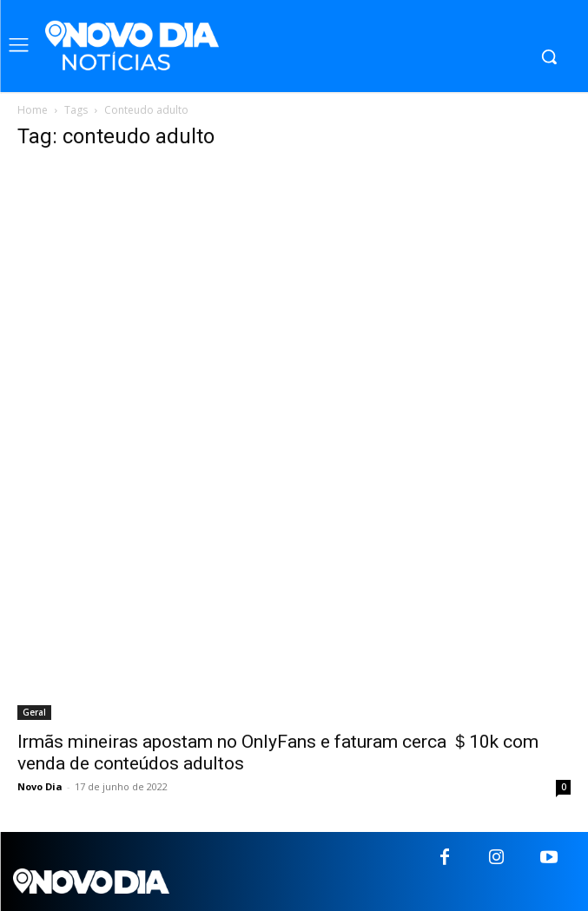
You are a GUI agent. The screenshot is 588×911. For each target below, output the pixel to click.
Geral (34, 712)
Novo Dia (40, 786)
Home (33, 110)
